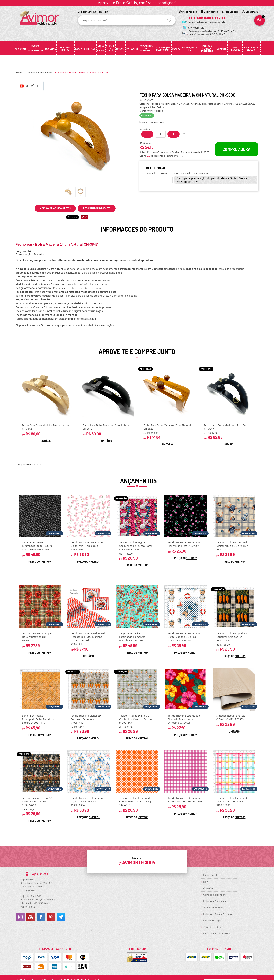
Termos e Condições (214, 908)
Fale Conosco (232, 12)
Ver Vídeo (30, 86)
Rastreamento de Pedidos (217, 933)
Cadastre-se (252, 12)
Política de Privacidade (215, 901)
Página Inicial (210, 875)
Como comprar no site (215, 895)
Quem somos (211, 12)
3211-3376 (28, 907)
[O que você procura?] (169, 20)
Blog (206, 882)
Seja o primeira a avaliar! (152, 122)
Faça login (103, 12)
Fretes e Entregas (212, 921)
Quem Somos (210, 888)
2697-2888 (28, 891)
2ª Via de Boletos (212, 927)
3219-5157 (197, 28)
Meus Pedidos (189, 12)
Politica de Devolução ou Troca (219, 914)
